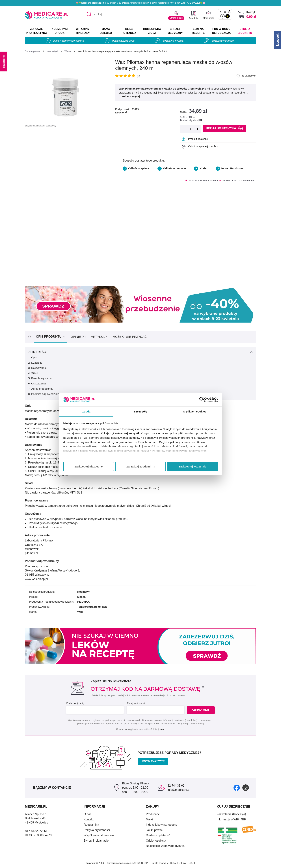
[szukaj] (118, 15)
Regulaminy (91, 825)
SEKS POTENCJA (129, 31)
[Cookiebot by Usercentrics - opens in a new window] (202, 399)
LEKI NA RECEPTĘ (198, 31)
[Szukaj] (89, 15)
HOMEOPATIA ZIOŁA (152, 31)
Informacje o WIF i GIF (231, 819)
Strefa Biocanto (245, 31)
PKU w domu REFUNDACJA (221, 31)
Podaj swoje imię (75, 703)
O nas (88, 814)
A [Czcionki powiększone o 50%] (225, 12)
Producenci (153, 814)
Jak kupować (154, 830)
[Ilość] (191, 129)
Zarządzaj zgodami (141, 466)
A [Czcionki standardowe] (221, 12)
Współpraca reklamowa (99, 835)
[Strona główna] (32, 51)
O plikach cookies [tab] (195, 411)
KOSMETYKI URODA (60, 31)
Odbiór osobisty (156, 841)
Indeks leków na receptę (162, 825)
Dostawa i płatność (158, 835)
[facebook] (237, 788)
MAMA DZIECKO (106, 31)
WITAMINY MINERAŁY (83, 31)
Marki (149, 819)
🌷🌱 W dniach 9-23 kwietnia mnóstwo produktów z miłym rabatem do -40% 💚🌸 (140, 3)
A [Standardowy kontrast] (222, 16)
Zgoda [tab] (86, 411)
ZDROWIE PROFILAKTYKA (36, 31)
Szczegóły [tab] (140, 411)
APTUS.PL (190, 863)
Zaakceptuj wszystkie (192, 466)
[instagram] (246, 788)
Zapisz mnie (201, 710)
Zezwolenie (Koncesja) (231, 814)
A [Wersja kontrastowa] (228, 16)
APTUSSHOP (141, 863)
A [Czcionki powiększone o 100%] (229, 12)
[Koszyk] (240, 15)
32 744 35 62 (176, 786)
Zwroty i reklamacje (96, 841)
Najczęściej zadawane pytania (165, 846)
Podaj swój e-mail (136, 703)
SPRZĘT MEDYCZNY (175, 31)
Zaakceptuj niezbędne (89, 466)
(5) (138, 76)
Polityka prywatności (97, 830)
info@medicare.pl (179, 790)
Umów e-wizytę (153, 761)
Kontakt (89, 819)
